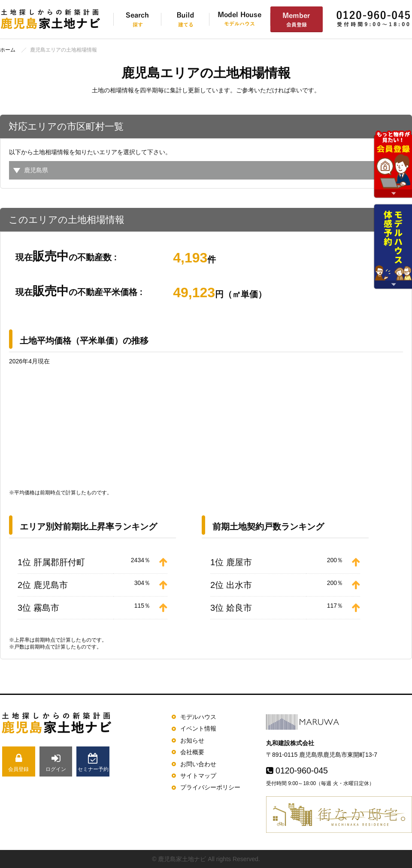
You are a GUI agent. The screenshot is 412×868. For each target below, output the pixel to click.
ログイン (56, 763)
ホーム (8, 50)
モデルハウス (198, 717)
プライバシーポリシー (210, 787)
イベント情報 (198, 728)
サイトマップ (198, 776)
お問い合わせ (198, 764)
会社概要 (192, 752)
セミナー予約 (93, 763)
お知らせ (192, 740)
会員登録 (19, 763)
